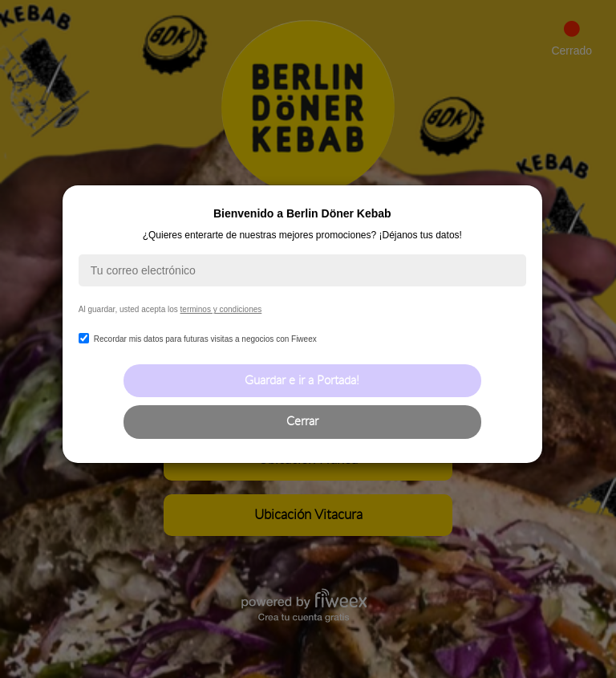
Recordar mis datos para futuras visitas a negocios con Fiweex (198, 339)
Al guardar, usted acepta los (170, 309)
